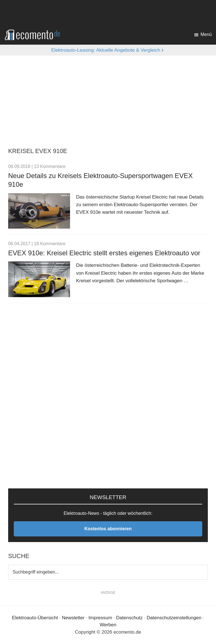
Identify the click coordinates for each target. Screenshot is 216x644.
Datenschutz (130, 618)
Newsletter (73, 618)
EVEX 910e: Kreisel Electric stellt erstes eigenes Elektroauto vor (104, 253)
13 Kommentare (50, 166)
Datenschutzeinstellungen (174, 618)
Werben (108, 625)
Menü (206, 34)
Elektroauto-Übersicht (35, 618)
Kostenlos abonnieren (108, 529)
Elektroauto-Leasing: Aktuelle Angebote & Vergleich (106, 50)
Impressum (100, 618)
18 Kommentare (50, 244)
